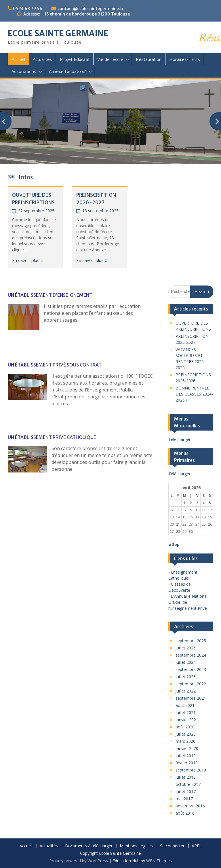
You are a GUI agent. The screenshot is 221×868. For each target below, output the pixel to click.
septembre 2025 (191, 641)
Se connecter (172, 846)
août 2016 (185, 813)
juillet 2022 (186, 691)
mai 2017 (184, 799)
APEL (197, 846)
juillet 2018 (186, 777)
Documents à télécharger (89, 846)
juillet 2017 (186, 791)
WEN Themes (159, 861)
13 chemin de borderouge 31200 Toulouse (87, 14)
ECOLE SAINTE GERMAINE (58, 33)
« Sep (174, 544)
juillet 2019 (186, 756)
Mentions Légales (136, 846)
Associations (24, 71)
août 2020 (185, 727)
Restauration (149, 59)
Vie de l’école (110, 59)
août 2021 (185, 705)
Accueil (18, 59)
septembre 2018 (191, 770)
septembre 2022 (191, 684)
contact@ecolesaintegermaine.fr (91, 9)
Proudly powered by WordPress (79, 861)
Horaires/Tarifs (185, 59)
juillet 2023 (186, 677)
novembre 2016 (190, 806)
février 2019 (187, 763)
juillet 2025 (186, 648)
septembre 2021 (191, 698)
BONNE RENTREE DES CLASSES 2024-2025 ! (194, 394)
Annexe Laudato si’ (67, 71)
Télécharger (179, 439)
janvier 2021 (187, 720)
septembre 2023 (191, 669)
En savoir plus (26, 260)
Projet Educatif (75, 59)
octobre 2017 (188, 784)
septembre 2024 (191, 655)
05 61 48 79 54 (28, 9)
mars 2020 (185, 741)
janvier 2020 (187, 748)
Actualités (42, 59)
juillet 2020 (186, 734)
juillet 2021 (186, 712)
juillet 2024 (186, 662)
